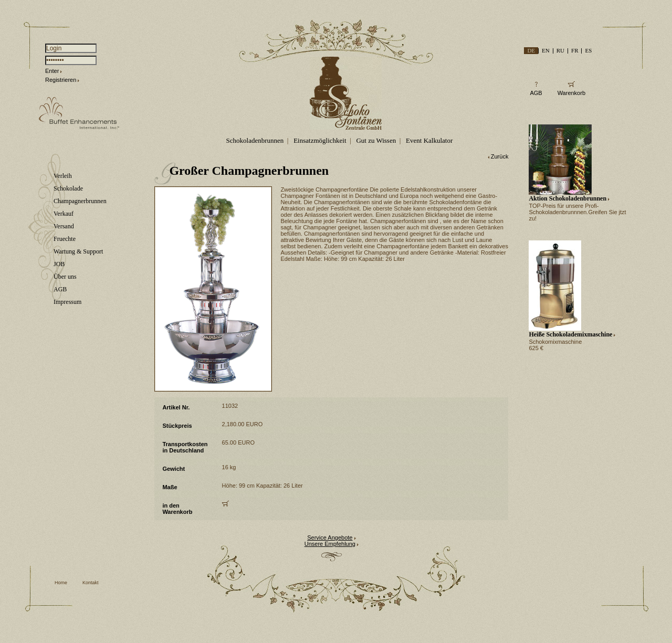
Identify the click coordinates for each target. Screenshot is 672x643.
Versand (64, 226)
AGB (60, 289)
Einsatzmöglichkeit (320, 140)
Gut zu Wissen (376, 140)
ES (588, 50)
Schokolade (68, 188)
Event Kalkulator (429, 140)
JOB (59, 264)
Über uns (65, 277)
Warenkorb (571, 93)
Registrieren (61, 80)
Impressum (67, 302)
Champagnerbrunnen (80, 201)
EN (546, 50)
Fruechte (65, 239)
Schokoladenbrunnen (255, 140)
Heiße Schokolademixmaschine (570, 334)
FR (575, 50)
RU (560, 50)
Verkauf (64, 214)
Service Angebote (330, 537)
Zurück (500, 156)
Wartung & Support (78, 251)
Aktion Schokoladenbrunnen (568, 198)
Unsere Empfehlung (330, 544)
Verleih (63, 176)
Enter (52, 71)
